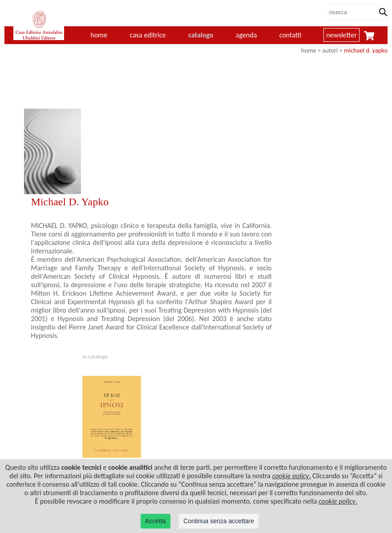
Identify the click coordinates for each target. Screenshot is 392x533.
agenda (247, 35)
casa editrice (148, 35)
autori (330, 50)
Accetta (156, 521)
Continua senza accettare (219, 521)
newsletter (341, 35)
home (99, 35)
